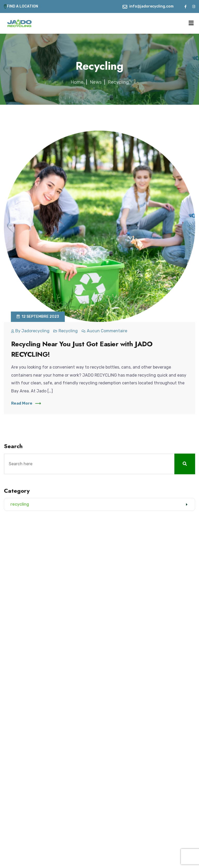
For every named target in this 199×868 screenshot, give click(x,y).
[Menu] (191, 23)
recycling (68, 331)
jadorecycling (35, 331)
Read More (26, 403)
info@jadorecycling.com (151, 6)
